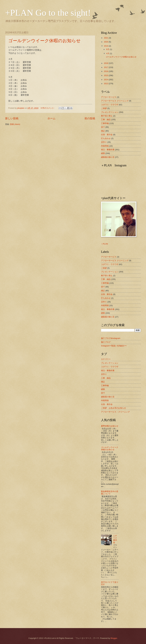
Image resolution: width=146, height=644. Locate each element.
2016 (106, 71)
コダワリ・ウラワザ (110, 105)
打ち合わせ (106, 138)
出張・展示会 (107, 135)
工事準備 (105, 123)
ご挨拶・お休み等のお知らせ (113, 408)
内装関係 (105, 146)
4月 (108, 53)
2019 (106, 46)
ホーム (51, 118)
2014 (106, 80)
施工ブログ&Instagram (111, 338)
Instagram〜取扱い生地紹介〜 (114, 346)
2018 (106, 63)
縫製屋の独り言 (108, 157)
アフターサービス (109, 97)
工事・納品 (106, 120)
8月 (108, 49)
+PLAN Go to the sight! (48, 13)
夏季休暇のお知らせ (110, 426)
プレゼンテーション (110, 112)
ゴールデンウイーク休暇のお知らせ (44, 41)
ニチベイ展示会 (115, 539)
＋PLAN (104, 244)
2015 (106, 75)
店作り (104, 142)
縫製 (103, 153)
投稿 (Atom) (15, 124)
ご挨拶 (104, 108)
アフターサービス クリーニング (115, 101)
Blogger (114, 638)
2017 (106, 67)
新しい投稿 (12, 118)
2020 (106, 42)
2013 (106, 84)
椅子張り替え (107, 116)
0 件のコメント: (48, 108)
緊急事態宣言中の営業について (110, 493)
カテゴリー (106, 359)
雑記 (103, 131)
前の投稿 (90, 118)
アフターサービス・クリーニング (115, 412)
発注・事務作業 (108, 150)
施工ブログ (106, 342)
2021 (106, 38)
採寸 (103, 127)
